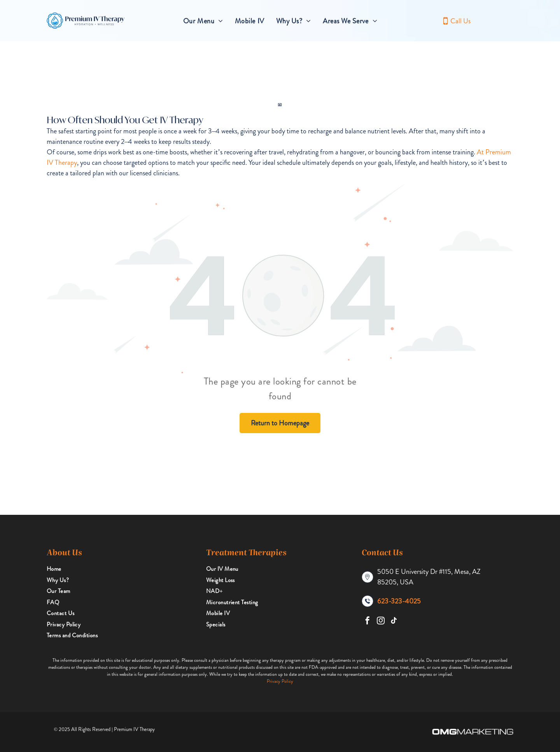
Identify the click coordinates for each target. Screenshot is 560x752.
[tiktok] (394, 622)
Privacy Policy (280, 681)
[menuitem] (203, 21)
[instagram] (381, 622)
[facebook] (367, 622)
